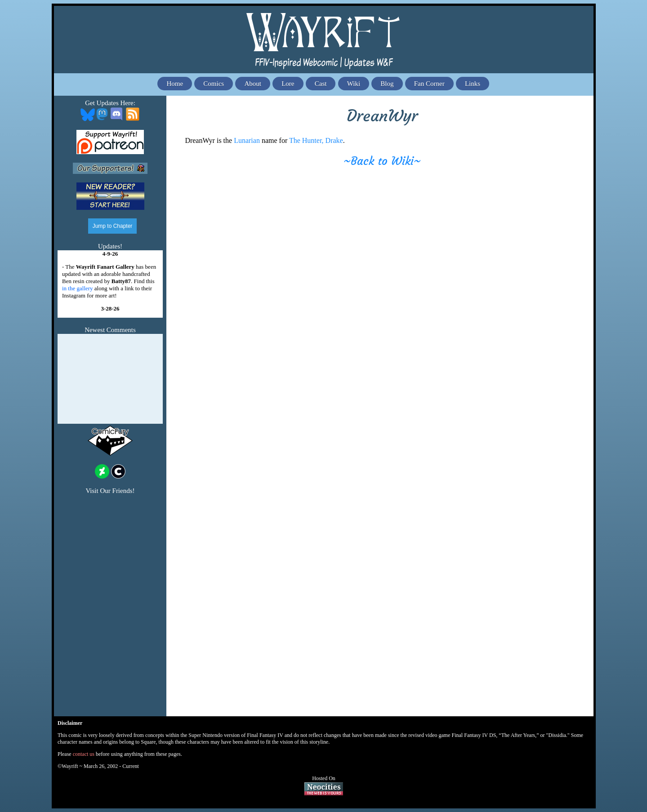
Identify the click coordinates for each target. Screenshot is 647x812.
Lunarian (247, 140)
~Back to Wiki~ (382, 161)
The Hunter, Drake (316, 140)
